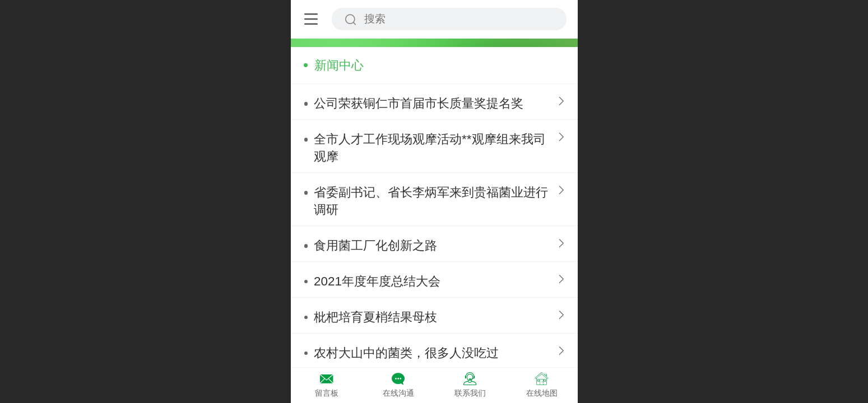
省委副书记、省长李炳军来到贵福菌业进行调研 (431, 201)
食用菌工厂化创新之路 (375, 245)
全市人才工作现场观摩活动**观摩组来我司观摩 (430, 148)
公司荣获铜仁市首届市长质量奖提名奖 (419, 103)
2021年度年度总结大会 (377, 281)
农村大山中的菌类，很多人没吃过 (406, 353)
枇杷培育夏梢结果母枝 (375, 317)
